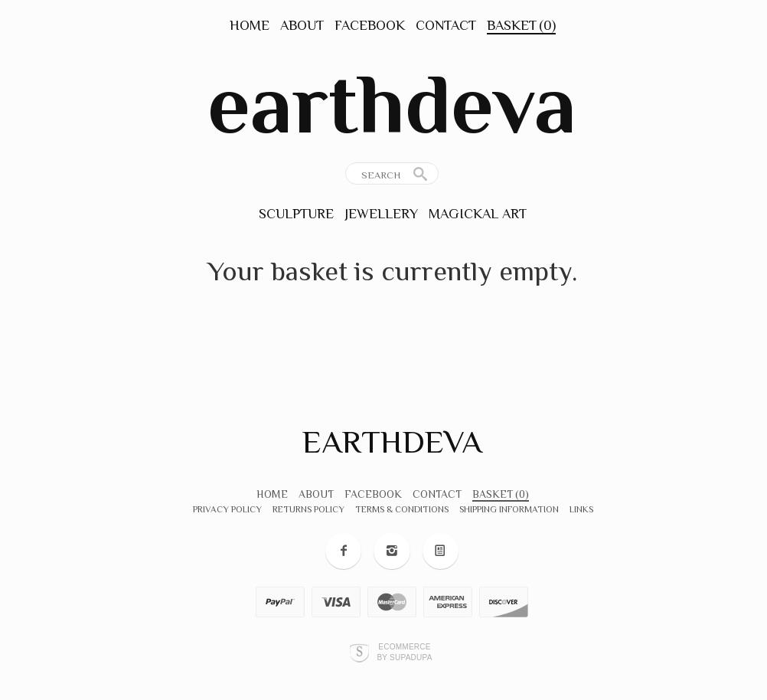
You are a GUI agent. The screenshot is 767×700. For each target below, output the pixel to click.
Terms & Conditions (402, 509)
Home (250, 25)
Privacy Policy (227, 509)
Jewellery (381, 214)
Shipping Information (509, 509)
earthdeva (392, 104)
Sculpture (296, 214)
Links (581, 509)
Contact (446, 25)
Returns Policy (308, 509)
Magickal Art (478, 214)
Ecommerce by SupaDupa (404, 652)
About (302, 25)
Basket (521, 25)
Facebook (370, 25)
